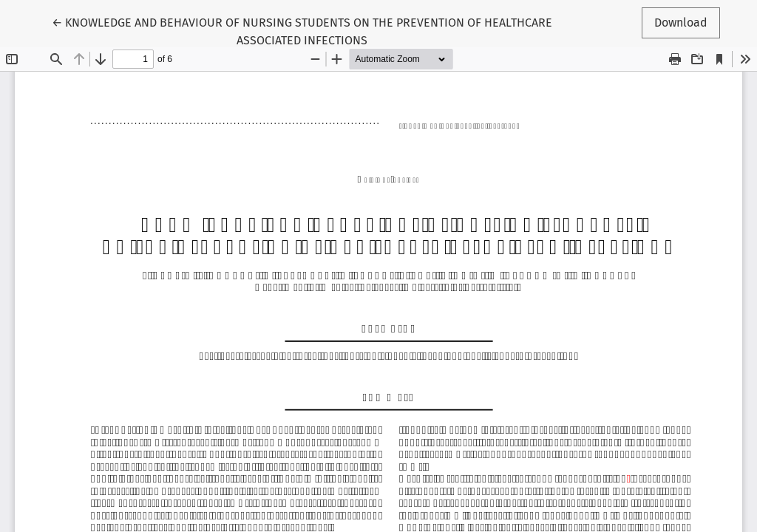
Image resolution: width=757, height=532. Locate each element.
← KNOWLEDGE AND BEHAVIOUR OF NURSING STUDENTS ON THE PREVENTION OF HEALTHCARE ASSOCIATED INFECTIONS (302, 30)
